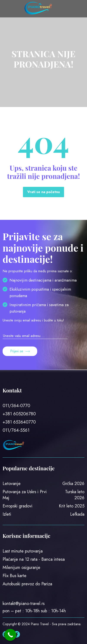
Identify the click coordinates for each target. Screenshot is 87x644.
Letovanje (12, 484)
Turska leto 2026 (75, 495)
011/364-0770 (16, 406)
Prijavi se (20, 351)
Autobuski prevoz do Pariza (27, 584)
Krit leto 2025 (72, 506)
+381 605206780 (19, 414)
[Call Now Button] (10, 635)
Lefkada (77, 514)
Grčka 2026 (73, 484)
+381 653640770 (19, 422)
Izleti (7, 514)
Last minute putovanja (23, 551)
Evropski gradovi (18, 506)
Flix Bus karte (14, 576)
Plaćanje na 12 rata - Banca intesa (34, 559)
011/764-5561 (16, 430)
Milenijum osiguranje (21, 568)
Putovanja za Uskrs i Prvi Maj (25, 495)
